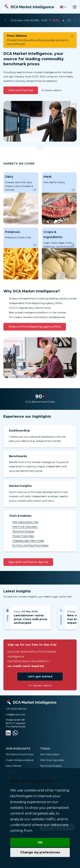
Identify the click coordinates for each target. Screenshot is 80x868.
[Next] (75, 20)
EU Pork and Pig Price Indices (30, 545)
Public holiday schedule (20, 760)
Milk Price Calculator (25, 527)
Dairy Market (13, 766)
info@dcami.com (16, 714)
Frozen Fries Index (23, 536)
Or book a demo (51, 90)
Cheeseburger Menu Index (28, 541)
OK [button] (40, 842)
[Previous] (5, 20)
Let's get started (40, 676)
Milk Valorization (50, 754)
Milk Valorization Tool (25, 522)
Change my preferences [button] (40, 852)
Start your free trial (21, 90)
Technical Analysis (23, 531)
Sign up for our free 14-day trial (28, 562)
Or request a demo (40, 685)
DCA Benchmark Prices (20, 754)
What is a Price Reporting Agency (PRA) (35, 327)
